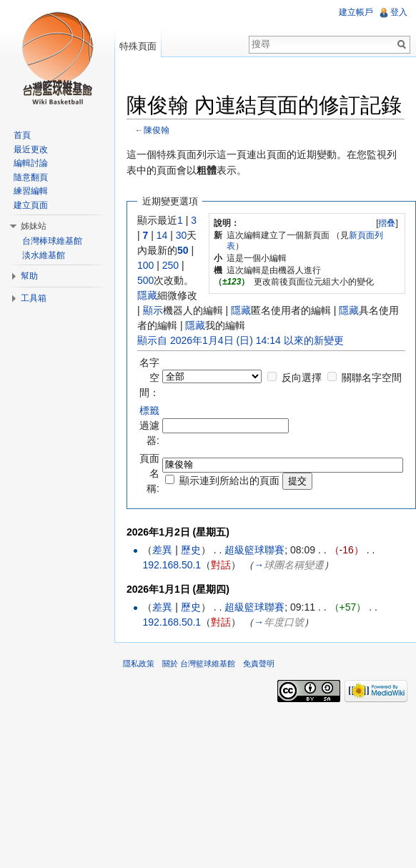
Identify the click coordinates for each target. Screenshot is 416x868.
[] (387, 223)
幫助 (29, 276)
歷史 (191, 550)
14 (162, 235)
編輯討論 (31, 163)
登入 (399, 12)
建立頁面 (31, 205)
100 (145, 265)
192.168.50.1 (172, 565)
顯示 (153, 310)
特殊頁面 (138, 46)
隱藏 (147, 295)
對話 (221, 565)
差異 (162, 550)
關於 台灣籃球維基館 (199, 664)
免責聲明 (259, 664)
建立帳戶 (356, 12)
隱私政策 (139, 664)
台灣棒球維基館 (52, 241)
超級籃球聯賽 (254, 550)
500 (145, 280)
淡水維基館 (44, 255)
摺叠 (387, 223)
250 (170, 265)
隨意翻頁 (31, 177)
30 (182, 235)
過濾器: (149, 425)
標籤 (149, 410)
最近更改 (31, 149)
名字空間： (149, 378)
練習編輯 (31, 191)
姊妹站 (34, 226)
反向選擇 (302, 378)
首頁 (22, 135)
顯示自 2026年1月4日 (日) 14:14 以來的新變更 (241, 340)
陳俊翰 (157, 130)
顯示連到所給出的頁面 (229, 480)
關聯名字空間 (372, 378)
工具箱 (34, 298)
